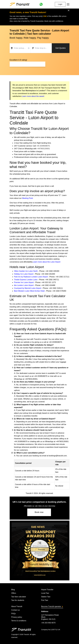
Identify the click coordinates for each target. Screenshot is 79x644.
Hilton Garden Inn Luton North (26, 271)
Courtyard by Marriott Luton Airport (28, 288)
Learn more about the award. (33, 96)
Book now (39, 512)
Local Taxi (45, 593)
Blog (13, 590)
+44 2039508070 (43, 146)
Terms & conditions (19, 621)
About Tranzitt (17, 606)
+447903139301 (43, 149)
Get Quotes (60, 48)
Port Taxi (45, 600)
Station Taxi (46, 597)
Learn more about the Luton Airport (47, 262)
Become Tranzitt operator (52, 606)
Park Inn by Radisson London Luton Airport (31, 277)
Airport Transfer (47, 590)
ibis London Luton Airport (24, 285)
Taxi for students (18, 600)
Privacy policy (17, 617)
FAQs (14, 614)
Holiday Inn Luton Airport (24, 274)
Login (60, 4)
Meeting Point (27, 198)
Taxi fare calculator (19, 597)
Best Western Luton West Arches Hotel (29, 291)
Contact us (16, 610)
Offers (14, 593)
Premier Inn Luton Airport (24, 282)
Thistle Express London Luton (26, 280)
